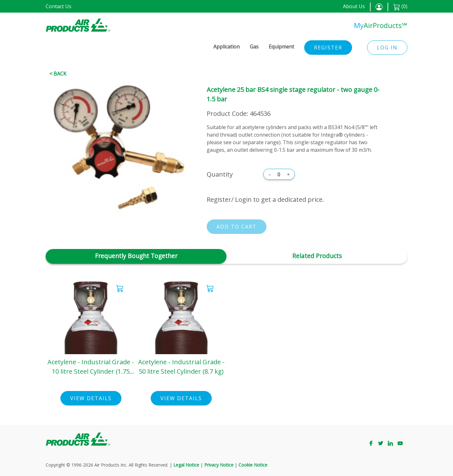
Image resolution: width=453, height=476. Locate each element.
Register (328, 48)
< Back (58, 74)
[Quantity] (279, 174)
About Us (354, 6)
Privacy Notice (219, 465)
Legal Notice (186, 465)
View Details (91, 398)
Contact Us (59, 6)
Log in (387, 48)
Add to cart (237, 227)
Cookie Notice (253, 465)
